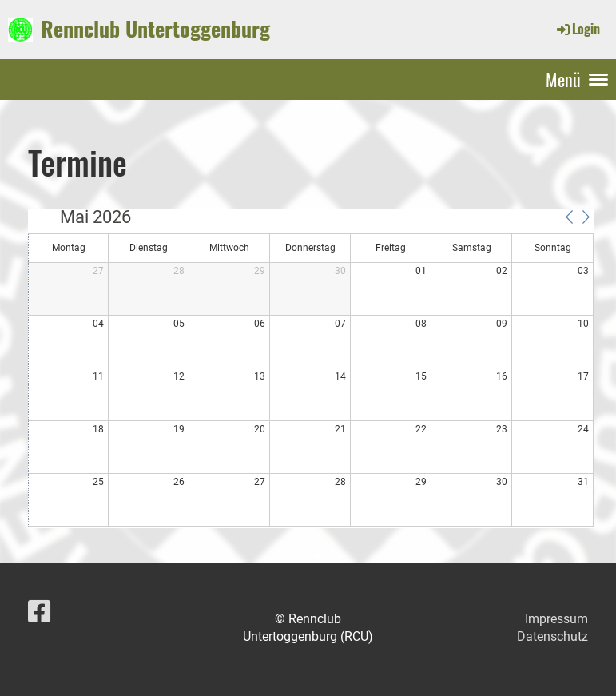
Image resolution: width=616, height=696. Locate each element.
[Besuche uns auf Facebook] (39, 612)
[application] (311, 368)
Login (577, 29)
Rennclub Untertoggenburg (155, 29)
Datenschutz (552, 636)
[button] (569, 217)
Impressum (556, 619)
